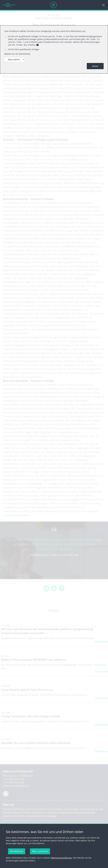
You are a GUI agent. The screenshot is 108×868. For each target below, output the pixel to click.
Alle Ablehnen (17, 851)
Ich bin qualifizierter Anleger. (24, 49)
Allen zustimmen (40, 851)
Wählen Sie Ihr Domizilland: (17, 54)
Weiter (95, 66)
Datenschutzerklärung (61, 858)
